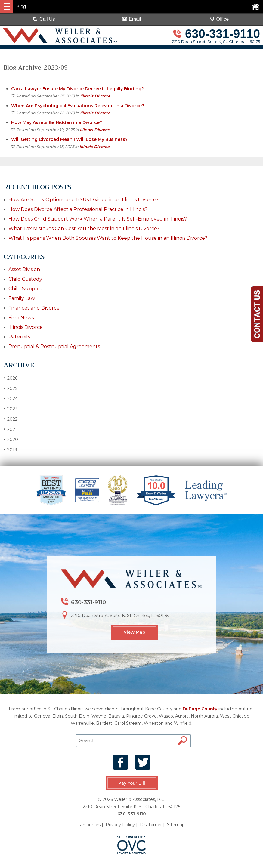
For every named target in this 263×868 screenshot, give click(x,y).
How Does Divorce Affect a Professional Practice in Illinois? (78, 209)
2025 (10, 388)
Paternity (20, 337)
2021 (10, 429)
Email (131, 19)
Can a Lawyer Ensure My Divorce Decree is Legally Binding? (77, 89)
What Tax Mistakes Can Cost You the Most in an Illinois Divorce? (84, 229)
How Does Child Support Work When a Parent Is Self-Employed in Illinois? (98, 219)
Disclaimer (151, 825)
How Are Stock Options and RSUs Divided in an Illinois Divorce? (84, 200)
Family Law (22, 298)
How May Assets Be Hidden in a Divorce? (57, 122)
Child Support (25, 289)
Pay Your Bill (131, 783)
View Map (135, 632)
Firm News (21, 318)
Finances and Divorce (34, 308)
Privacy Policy (120, 825)
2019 (10, 450)
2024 (11, 398)
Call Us (44, 19)
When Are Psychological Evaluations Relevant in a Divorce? (78, 106)
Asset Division (24, 269)
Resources (89, 825)
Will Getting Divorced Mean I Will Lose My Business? (69, 139)
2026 (11, 378)
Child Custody (25, 279)
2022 (11, 419)
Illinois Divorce (95, 96)
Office (219, 19)
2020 (11, 439)
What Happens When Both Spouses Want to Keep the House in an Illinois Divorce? (108, 238)
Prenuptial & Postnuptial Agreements (54, 346)
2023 (11, 409)
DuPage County (200, 709)
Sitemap (176, 825)
